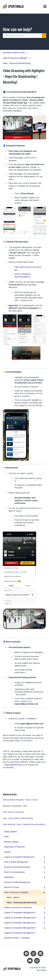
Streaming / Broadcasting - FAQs (15, 806)
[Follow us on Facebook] (26, 954)
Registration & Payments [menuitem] (14, 847)
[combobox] (22, 36)
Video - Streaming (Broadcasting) (17, 63)
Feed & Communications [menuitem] (14, 872)
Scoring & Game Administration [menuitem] (17, 867)
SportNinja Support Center (14, 53)
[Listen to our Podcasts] (40, 954)
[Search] (44, 36)
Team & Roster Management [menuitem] (16, 862)
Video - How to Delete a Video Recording (18, 818)
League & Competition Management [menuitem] (19, 857)
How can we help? (17, 29)
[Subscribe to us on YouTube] (30, 961)
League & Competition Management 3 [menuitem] (20, 918)
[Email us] (37, 961)
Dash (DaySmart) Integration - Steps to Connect (20, 800)
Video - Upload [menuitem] (13, 897)
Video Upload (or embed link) (14, 812)
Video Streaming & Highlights (15, 58)
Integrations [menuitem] (9, 877)
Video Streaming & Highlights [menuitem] (16, 892)
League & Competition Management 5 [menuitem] (20, 923)
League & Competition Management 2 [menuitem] (20, 913)
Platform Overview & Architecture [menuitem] (18, 908)
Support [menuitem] (7, 852)
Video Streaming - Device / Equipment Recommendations (24, 824)
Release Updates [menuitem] (11, 842)
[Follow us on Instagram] (33, 954)
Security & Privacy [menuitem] (12, 887)
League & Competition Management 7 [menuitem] (20, 933)
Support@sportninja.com (15, 765)
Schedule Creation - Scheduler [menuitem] (17, 938)
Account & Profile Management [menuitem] (17, 882)
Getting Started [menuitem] (10, 832)
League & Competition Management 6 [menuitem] (20, 928)
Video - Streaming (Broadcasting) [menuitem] (22, 903)
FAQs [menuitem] (6, 837)
